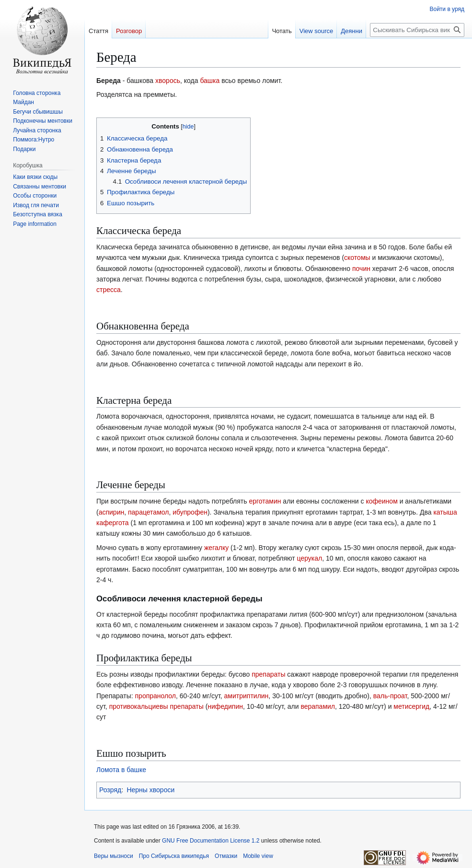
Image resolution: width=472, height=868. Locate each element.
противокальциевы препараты (156, 706)
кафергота (113, 523)
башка (210, 81)
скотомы (357, 258)
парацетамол (148, 512)
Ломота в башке (121, 770)
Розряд (110, 790)
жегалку (216, 548)
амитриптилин (247, 696)
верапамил (318, 706)
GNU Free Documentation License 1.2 (211, 841)
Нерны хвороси (150, 790)
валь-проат (390, 696)
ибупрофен (190, 512)
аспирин (112, 512)
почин (361, 269)
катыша (445, 512)
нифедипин (225, 706)
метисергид (411, 706)
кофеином (381, 501)
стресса (109, 290)
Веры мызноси (114, 856)
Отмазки (226, 856)
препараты (268, 674)
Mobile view (258, 856)
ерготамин (265, 501)
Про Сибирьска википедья (174, 856)
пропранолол (156, 696)
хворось (168, 81)
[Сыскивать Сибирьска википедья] (417, 30)
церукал (310, 558)
